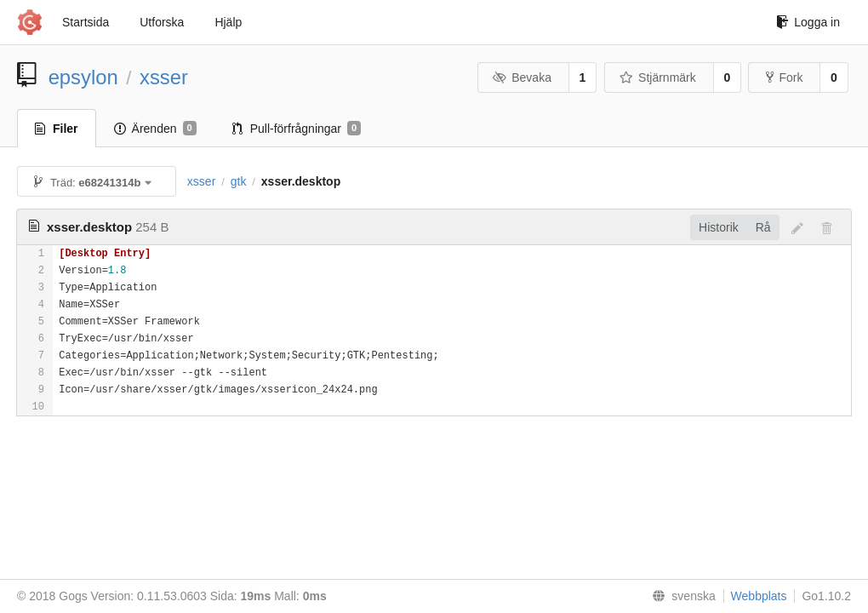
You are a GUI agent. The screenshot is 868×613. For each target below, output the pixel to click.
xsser (164, 77)
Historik (719, 227)
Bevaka (522, 77)
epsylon (83, 77)
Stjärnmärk (658, 77)
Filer (57, 129)
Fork (784, 77)
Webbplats (759, 596)
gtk (239, 181)
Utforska (162, 22)
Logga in (808, 22)
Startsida (86, 22)
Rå (763, 227)
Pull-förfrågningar (297, 129)
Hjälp (228, 22)
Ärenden (155, 129)
